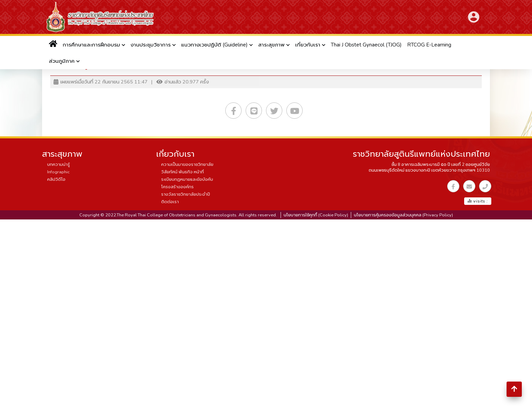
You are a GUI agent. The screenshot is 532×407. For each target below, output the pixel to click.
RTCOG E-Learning (429, 45)
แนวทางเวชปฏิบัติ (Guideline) (214, 45)
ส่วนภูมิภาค (62, 61)
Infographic (58, 172)
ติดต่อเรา (170, 202)
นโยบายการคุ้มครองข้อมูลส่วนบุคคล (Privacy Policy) (403, 215)
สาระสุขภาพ (271, 45)
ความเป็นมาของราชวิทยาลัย (187, 164)
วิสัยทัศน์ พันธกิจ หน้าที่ (183, 172)
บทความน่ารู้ (59, 164)
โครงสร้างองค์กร (177, 187)
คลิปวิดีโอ (56, 179)
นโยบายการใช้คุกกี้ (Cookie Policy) (316, 215)
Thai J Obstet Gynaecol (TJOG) (366, 45)
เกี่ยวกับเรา (308, 45)
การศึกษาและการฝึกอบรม (91, 45)
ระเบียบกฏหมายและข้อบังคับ (187, 179)
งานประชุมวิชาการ (151, 45)
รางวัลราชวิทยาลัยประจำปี (186, 194)
